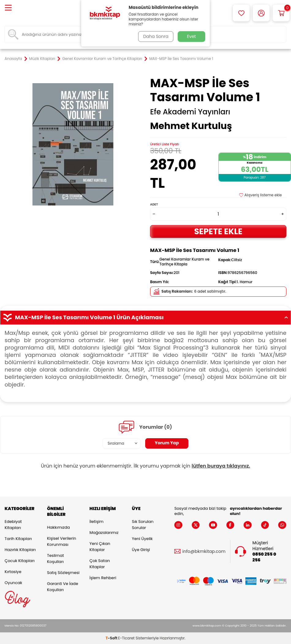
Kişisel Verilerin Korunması (62, 541)
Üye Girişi (141, 550)
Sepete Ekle (218, 231)
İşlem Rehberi (103, 578)
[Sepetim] (281, 13)
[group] (73, 144)
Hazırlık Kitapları (20, 550)
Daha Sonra (156, 36)
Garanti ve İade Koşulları (63, 587)
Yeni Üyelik (142, 539)
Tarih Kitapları (18, 539)
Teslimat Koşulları (56, 559)
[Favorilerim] (241, 13)
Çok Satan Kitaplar (100, 564)
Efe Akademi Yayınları (190, 112)
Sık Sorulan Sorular (143, 525)
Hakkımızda (59, 527)
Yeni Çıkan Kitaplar (100, 547)
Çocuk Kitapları (20, 561)
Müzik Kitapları (42, 59)
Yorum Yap (167, 443)
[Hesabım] (261, 13)
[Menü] (8, 8)
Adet (154, 204)
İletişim (96, 522)
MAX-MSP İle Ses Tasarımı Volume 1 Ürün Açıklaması (145, 317)
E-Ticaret (127, 638)
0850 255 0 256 (264, 557)
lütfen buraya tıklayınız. (221, 466)
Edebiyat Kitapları (13, 525)
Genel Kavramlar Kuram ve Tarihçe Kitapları (102, 59)
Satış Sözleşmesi (63, 573)
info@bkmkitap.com (204, 551)
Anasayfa (13, 59)
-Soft (112, 638)
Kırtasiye (13, 572)
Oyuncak (13, 583)
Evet (192, 36)
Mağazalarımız (104, 533)
